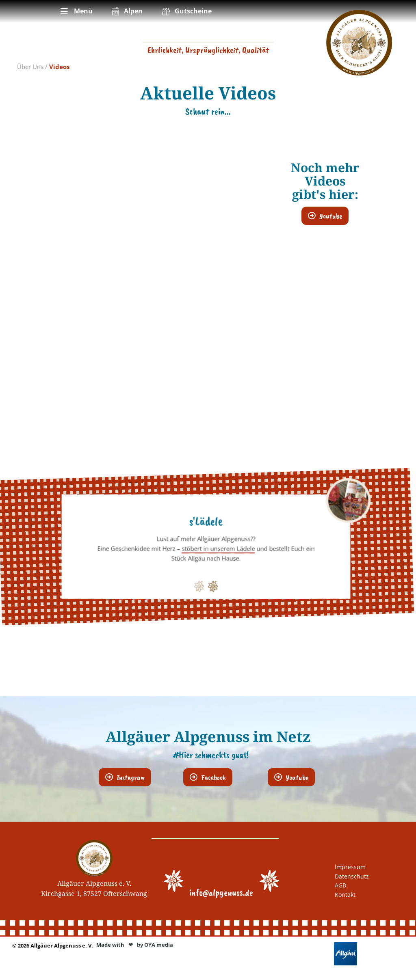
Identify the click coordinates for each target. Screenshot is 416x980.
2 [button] (211, 584)
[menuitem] (76, 11)
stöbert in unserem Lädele (218, 548)
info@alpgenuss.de (221, 892)
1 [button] (197, 584)
